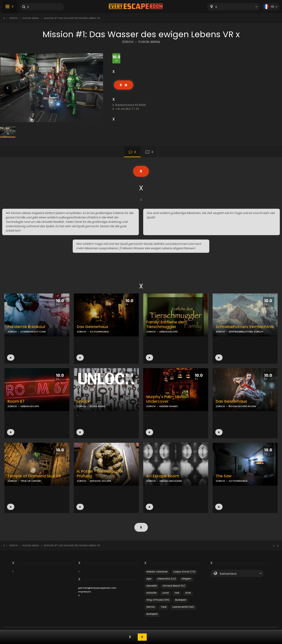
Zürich (13, 18)
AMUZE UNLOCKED (171, 481)
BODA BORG (97, 406)
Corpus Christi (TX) (184, 572)
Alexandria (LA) (167, 579)
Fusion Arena (31, 18)
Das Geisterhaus (93, 327)
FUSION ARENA (149, 42)
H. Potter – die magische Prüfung (100, 474)
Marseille (152, 586)
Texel (164, 607)
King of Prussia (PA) (158, 600)
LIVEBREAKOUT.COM (33, 332)
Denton (151, 607)
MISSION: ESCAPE (101, 481)
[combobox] (234, 7)
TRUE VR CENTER (31, 481)
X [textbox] (216, 7)
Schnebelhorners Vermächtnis (245, 327)
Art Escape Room (163, 476)
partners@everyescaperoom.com (97, 588)
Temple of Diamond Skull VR (34, 476)
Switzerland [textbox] (228, 574)
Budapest (181, 600)
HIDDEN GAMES (169, 406)
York (177, 593)
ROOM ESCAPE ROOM (242, 406)
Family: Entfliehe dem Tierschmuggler (167, 325)
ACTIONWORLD (99, 332)
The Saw (224, 476)
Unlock (83, 401)
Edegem (186, 579)
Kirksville (151, 593)
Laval (165, 593)
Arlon (188, 593)
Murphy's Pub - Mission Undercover (168, 399)
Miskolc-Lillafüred (157, 572)
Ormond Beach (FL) (174, 586)
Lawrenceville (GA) (183, 607)
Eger (149, 579)
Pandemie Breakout (26, 327)
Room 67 (16, 401)
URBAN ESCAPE (169, 332)
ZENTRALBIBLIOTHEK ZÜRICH (246, 332)
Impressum (85, 592)
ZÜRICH (128, 42)
